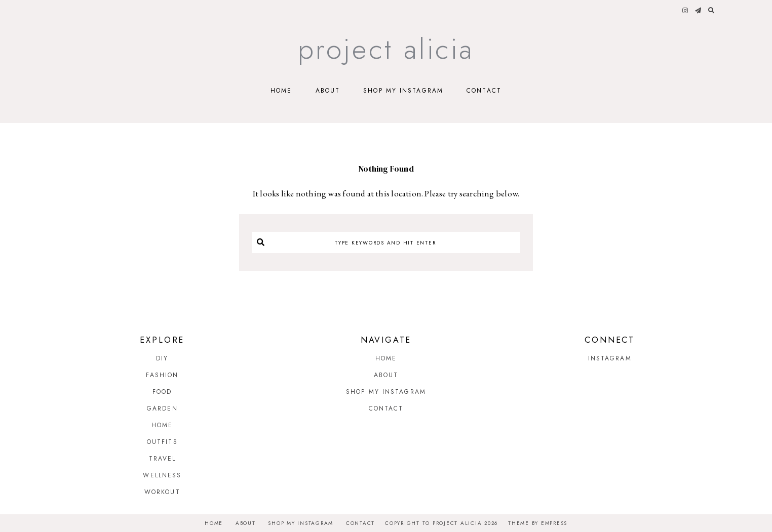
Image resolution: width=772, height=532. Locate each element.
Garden (162, 408)
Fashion (162, 375)
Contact (484, 91)
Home (281, 91)
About (328, 91)
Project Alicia (386, 49)
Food (162, 392)
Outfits (162, 442)
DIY (162, 358)
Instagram (610, 358)
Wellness (162, 475)
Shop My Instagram (403, 91)
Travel (163, 459)
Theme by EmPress (538, 523)
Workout (162, 492)
